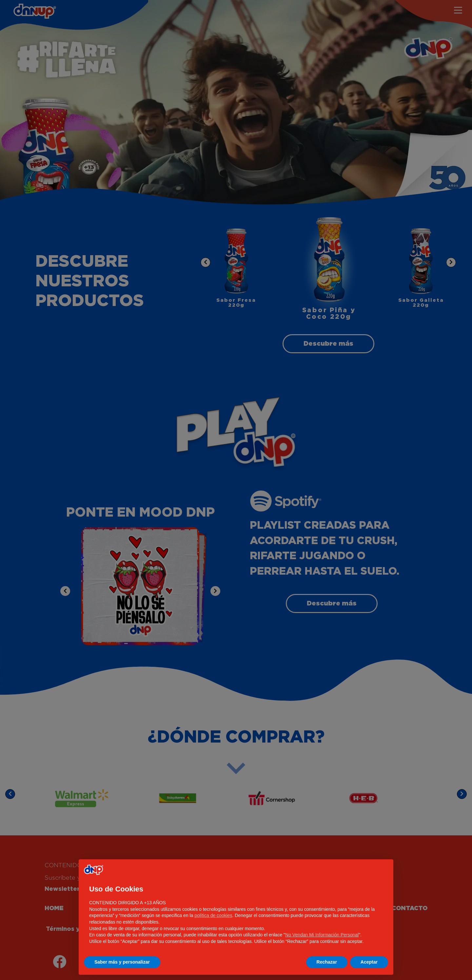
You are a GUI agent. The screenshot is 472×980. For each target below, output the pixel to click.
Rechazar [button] (327, 962)
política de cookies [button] (213, 915)
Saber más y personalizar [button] (122, 962)
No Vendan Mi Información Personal (322, 935)
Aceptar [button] (369, 962)
